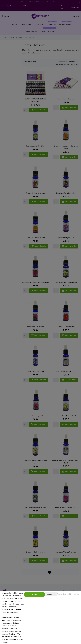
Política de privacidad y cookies (68, 594)
